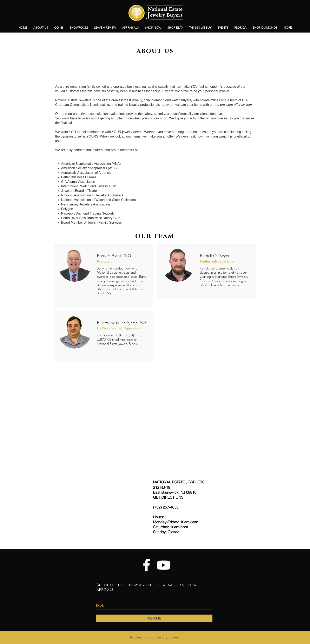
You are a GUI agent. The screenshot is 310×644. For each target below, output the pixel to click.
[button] (223, 28)
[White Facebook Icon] (147, 565)
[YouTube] (163, 565)
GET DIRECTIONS (168, 497)
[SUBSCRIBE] (154, 618)
